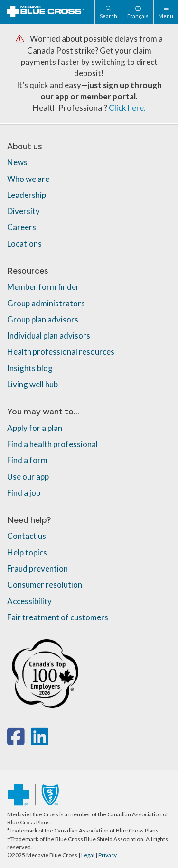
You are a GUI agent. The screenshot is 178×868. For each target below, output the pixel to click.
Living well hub (33, 384)
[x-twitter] (30, 741)
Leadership (27, 195)
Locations (24, 244)
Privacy (108, 855)
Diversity (23, 211)
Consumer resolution (45, 585)
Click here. (127, 108)
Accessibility (29, 601)
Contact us (27, 536)
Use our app (28, 477)
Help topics (27, 552)
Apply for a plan (35, 428)
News (17, 162)
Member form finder (43, 287)
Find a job (24, 493)
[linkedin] (40, 741)
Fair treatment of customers (58, 617)
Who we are (28, 179)
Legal (88, 855)
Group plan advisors (43, 319)
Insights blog (30, 368)
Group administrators (46, 303)
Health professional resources (61, 352)
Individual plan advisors (49, 336)
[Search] (108, 12)
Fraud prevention (37, 568)
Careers (22, 227)
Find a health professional (52, 444)
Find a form (27, 460)
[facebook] (18, 741)
